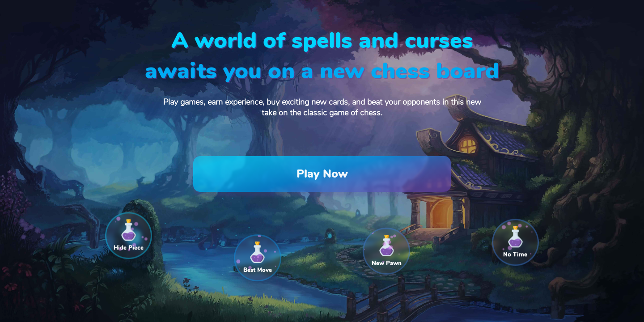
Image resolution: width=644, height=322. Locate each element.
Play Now (322, 174)
